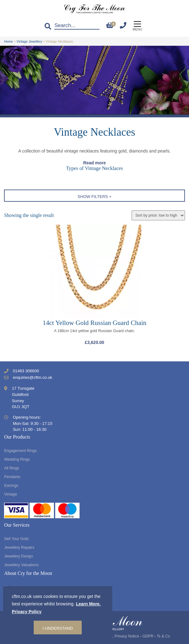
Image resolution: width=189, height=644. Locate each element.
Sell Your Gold (16, 539)
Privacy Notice (127, 636)
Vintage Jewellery (29, 41)
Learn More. (88, 604)
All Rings (12, 468)
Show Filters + (95, 197)
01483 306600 (26, 371)
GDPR (148, 636)
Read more (94, 163)
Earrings (11, 486)
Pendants (12, 477)
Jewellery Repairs (19, 548)
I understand (58, 628)
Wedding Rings (17, 459)
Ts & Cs (163, 636)
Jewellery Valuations (21, 565)
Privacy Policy (27, 612)
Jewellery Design (19, 556)
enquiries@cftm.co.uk (32, 377)
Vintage (10, 494)
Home (8, 41)
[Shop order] (158, 215)
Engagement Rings (20, 451)
